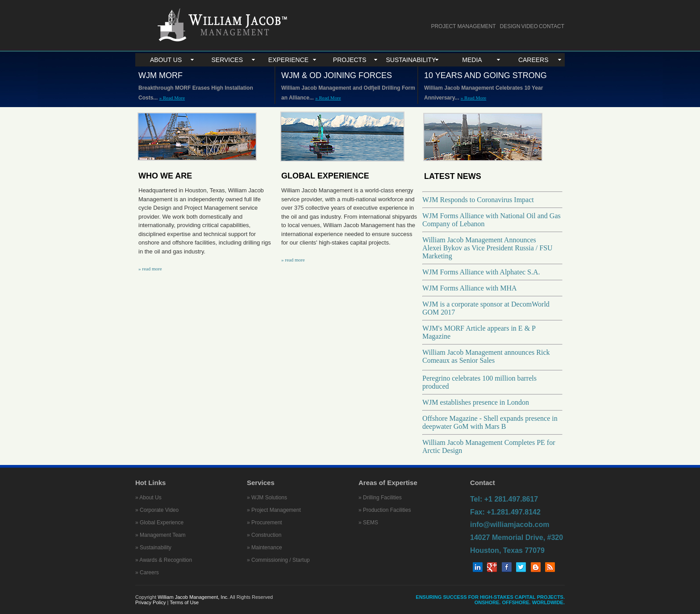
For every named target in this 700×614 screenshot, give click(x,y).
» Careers (147, 573)
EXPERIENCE (288, 60)
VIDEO (530, 26)
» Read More (172, 98)
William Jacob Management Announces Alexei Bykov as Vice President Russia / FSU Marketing (487, 248)
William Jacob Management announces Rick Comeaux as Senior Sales (486, 356)
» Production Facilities (385, 510)
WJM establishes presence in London (476, 402)
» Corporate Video (157, 510)
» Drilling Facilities (380, 498)
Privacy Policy (151, 602)
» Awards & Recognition (164, 560)
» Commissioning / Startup (278, 560)
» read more (150, 269)
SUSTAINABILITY (411, 60)
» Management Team (160, 535)
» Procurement (265, 523)
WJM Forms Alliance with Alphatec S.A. (481, 272)
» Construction (264, 535)
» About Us (148, 498)
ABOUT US (166, 60)
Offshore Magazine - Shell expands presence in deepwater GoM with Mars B (490, 422)
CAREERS (533, 60)
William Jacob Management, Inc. (193, 597)
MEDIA (472, 60)
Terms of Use (184, 602)
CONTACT (552, 26)
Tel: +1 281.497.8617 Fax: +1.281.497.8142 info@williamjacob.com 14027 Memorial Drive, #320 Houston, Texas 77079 (517, 525)
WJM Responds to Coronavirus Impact (478, 200)
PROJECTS (350, 60)
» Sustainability (153, 548)
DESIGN (510, 26)
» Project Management (274, 510)
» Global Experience (159, 523)
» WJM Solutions (267, 498)
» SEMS (368, 523)
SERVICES (227, 60)
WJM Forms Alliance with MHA (470, 288)
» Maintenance (265, 548)
